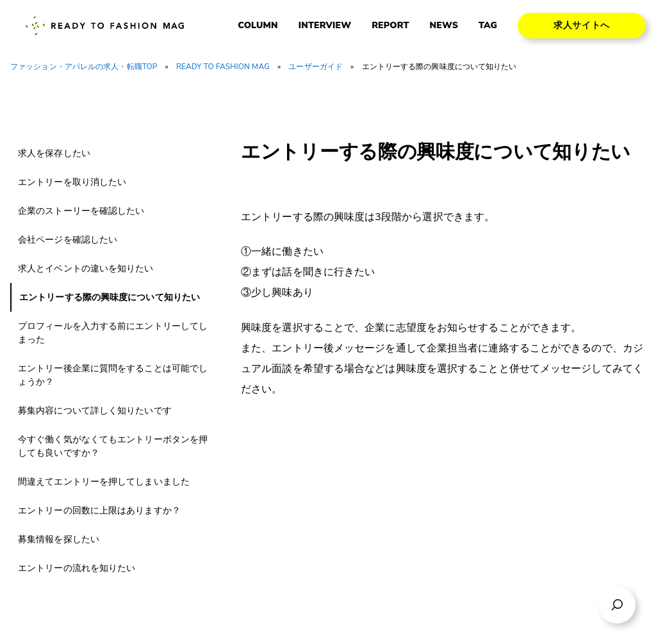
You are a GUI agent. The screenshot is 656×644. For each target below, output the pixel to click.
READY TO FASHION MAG (223, 67)
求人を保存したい (54, 153)
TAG (488, 26)
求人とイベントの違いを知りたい (86, 269)
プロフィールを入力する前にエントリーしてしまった (113, 333)
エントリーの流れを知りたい (77, 568)
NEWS (444, 26)
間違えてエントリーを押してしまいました (104, 482)
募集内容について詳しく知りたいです (95, 411)
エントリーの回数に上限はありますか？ (99, 511)
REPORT (390, 26)
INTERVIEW (325, 26)
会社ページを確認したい (68, 240)
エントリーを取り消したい (72, 182)
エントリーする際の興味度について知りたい (110, 297)
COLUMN (258, 26)
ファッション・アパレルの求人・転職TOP (84, 67)
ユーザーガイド (316, 67)
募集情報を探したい (59, 539)
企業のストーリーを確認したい (81, 211)
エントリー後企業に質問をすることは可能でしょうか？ (113, 375)
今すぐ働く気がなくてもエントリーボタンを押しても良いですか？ (113, 446)
